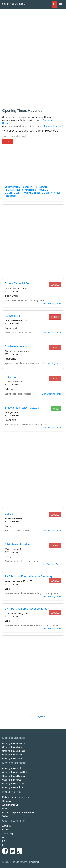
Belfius (9, 514)
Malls (5, 809)
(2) (12, 190)
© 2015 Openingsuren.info (15, 862)
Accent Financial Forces (19, 284)
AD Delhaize (12, 316)
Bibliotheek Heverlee (17, 544)
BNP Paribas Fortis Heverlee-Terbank (28, 609)
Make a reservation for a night (16, 797)
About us (6, 826)
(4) (42, 187)
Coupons (7, 801)
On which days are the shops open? (19, 812)
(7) (13, 187)
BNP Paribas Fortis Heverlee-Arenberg (28, 577)
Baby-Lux (10, 377)
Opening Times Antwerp (14, 743)
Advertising (8, 834)
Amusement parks (11, 805)
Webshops (7, 816)
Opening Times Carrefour (14, 776)
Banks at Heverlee (53, 126)
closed (55, 285)
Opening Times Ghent (13, 755)
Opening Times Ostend (13, 758)
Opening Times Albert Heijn (15, 772)
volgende (40, 716)
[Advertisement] (25, 59)
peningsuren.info (14, 4)
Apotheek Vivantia (16, 346)
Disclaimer (34, 862)
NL (4, 837)
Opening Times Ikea (12, 780)
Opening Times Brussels (14, 751)
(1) (13, 193)
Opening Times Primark (13, 787)
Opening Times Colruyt (13, 784)
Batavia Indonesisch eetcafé (22, 408)
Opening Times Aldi (11, 768)
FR (4, 841)
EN (4, 845)
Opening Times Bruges (13, 747)
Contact (6, 830)
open (56, 409)
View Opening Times (52, 303)
